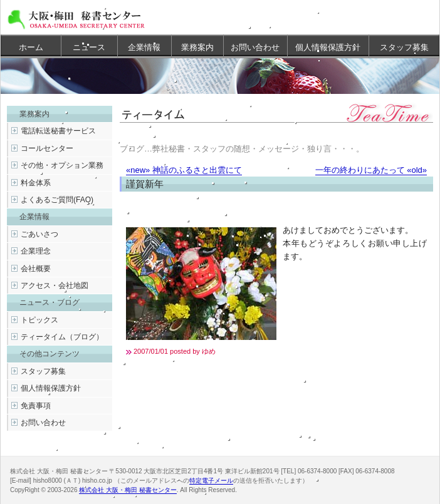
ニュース (89, 47)
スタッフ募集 (404, 47)
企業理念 (36, 251)
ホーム (31, 47)
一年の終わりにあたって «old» (371, 170)
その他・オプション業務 (62, 165)
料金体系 (36, 183)
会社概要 (36, 269)
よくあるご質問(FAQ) (57, 200)
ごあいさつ (39, 234)
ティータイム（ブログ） (62, 337)
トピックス (39, 320)
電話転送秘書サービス (58, 131)
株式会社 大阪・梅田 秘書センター (128, 490)
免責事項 (36, 406)
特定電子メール (211, 481)
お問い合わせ (255, 47)
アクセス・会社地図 (55, 285)
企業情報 (144, 47)
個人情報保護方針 (328, 47)
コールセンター (47, 148)
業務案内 (197, 47)
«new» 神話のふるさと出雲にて (184, 170)
